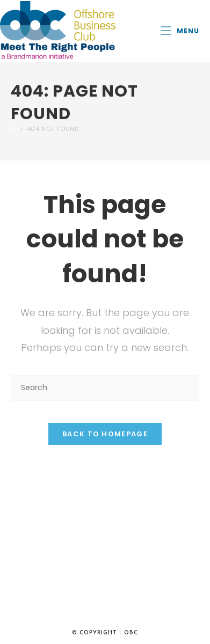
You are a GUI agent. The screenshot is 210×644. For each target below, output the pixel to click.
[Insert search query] (105, 388)
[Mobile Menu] (180, 31)
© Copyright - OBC (105, 633)
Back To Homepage (105, 434)
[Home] (14, 129)
